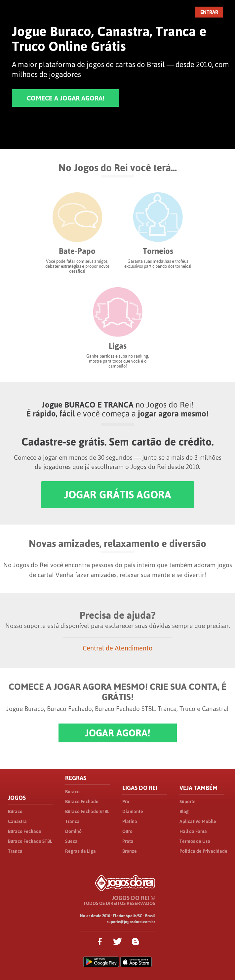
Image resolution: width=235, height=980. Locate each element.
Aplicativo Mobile (198, 821)
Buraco (15, 811)
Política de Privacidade (203, 851)
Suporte (188, 802)
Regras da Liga (80, 851)
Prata (128, 841)
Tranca (15, 851)
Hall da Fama (193, 831)
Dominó (73, 831)
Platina (130, 821)
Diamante (133, 811)
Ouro (127, 831)
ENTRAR (209, 12)
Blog (184, 811)
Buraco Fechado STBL (30, 841)
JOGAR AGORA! (118, 733)
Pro (126, 802)
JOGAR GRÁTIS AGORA (118, 495)
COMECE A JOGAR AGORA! (66, 98)
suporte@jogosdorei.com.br (131, 922)
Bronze (130, 851)
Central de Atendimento (117, 648)
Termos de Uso (195, 841)
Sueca (71, 841)
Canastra (17, 821)
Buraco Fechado (25, 831)
